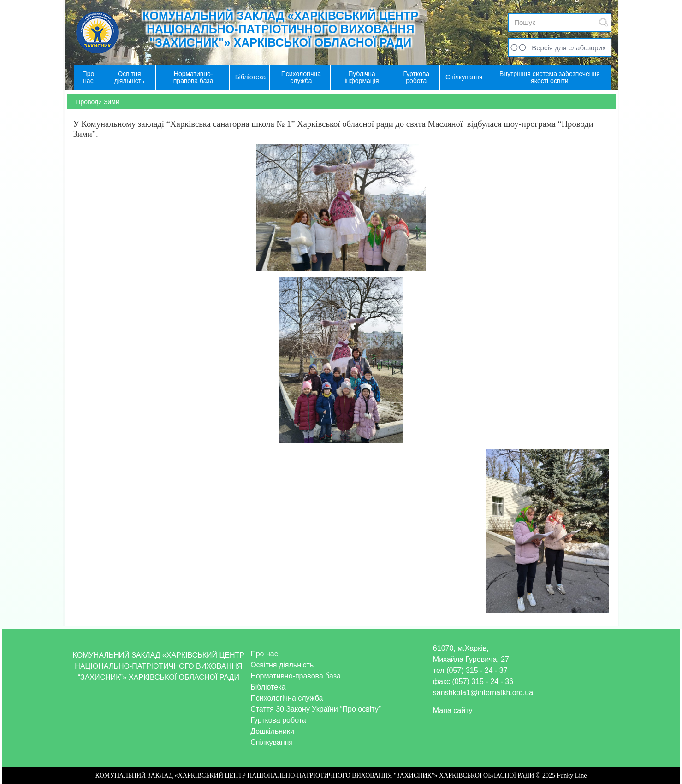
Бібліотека (268, 687)
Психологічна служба (287, 698)
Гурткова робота (278, 720)
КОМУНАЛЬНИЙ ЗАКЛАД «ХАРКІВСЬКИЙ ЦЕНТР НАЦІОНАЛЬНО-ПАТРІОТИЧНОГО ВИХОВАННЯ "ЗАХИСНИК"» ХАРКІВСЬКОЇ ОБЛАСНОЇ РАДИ (280, 29)
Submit (604, 22)
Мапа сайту (453, 710)
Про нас (264, 654)
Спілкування (272, 742)
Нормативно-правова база (296, 676)
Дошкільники (272, 731)
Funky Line (572, 775)
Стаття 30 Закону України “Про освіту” (316, 709)
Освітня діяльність (282, 665)
